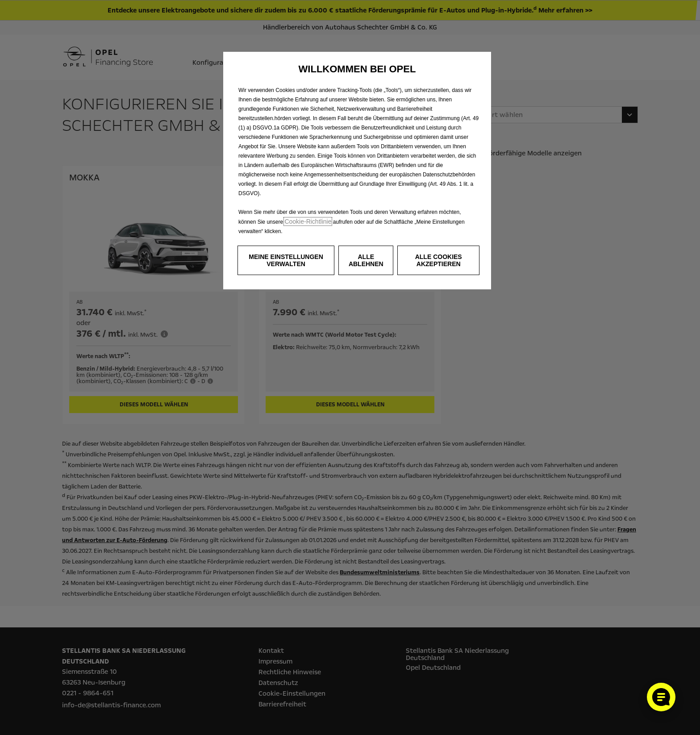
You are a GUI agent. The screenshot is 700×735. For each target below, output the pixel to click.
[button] (286, 260)
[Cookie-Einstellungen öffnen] (661, 697)
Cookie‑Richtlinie (308, 221)
